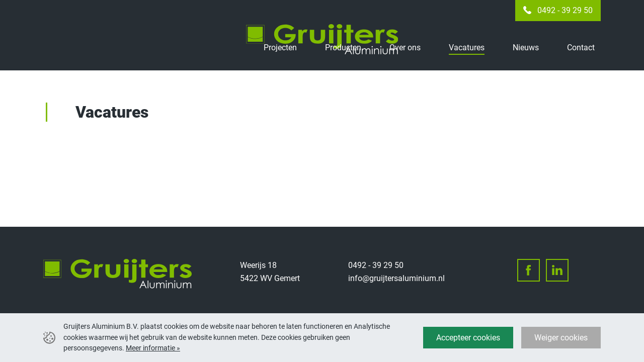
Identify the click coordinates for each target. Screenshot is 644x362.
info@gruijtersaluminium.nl (396, 278)
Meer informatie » (153, 348)
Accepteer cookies (468, 338)
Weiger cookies (561, 338)
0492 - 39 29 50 (565, 10)
